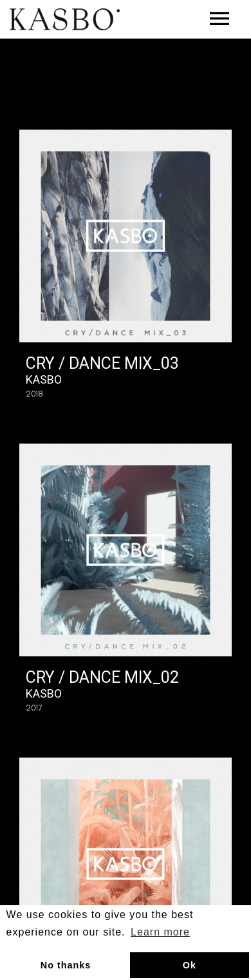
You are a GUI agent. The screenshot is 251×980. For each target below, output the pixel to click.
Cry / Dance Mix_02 (102, 677)
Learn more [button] (160, 932)
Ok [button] (190, 965)
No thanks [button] (66, 965)
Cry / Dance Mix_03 (102, 363)
